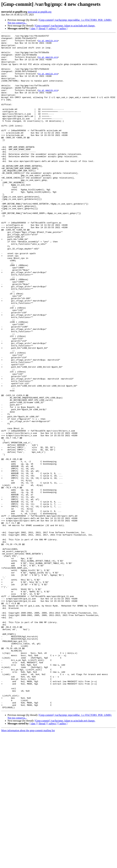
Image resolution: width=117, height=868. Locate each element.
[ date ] (33, 28)
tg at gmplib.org (48, 42)
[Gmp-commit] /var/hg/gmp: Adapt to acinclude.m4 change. (65, 26)
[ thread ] (42, 28)
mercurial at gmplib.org (40, 12)
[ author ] (63, 28)
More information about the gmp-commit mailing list (28, 865)
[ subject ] (52, 28)
